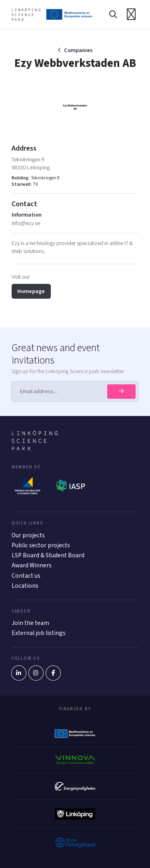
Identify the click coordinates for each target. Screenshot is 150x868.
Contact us (26, 576)
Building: (21, 178)
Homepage (31, 291)
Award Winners (32, 565)
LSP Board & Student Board (48, 555)
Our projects (28, 535)
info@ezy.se (26, 223)
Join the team (30, 623)
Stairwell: (22, 185)
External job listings (39, 633)
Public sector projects (41, 545)
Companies (78, 50)
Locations (25, 586)
